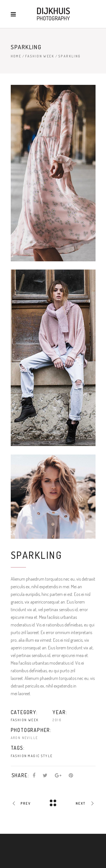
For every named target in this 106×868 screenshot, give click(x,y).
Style (47, 756)
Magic (34, 756)
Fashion (19, 756)
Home (16, 56)
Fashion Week (40, 56)
